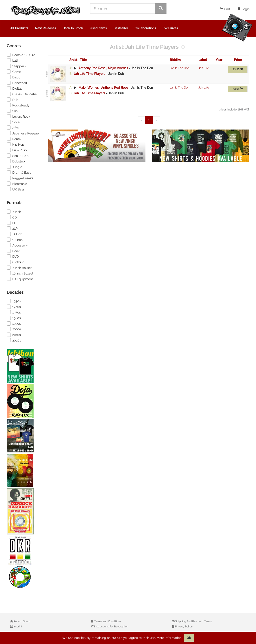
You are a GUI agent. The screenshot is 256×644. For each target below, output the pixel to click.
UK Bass (16, 189)
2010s (14, 335)
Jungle (14, 167)
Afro (13, 128)
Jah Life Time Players (89, 74)
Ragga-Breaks (20, 178)
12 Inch (14, 234)
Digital (14, 88)
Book (13, 251)
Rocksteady (18, 105)
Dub (13, 99)
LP (11, 223)
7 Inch (14, 212)
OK (189, 638)
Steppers (16, 66)
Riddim (175, 60)
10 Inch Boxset (20, 273)
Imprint (17, 627)
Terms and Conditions (107, 621)
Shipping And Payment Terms (193, 621)
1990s (14, 323)
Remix (14, 139)
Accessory (17, 245)
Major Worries (118, 68)
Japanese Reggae (23, 133)
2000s (14, 329)
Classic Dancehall (23, 94)
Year (219, 60)
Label (203, 60)
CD (12, 217)
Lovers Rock (18, 116)
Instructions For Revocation (111, 627)
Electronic (17, 184)
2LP (12, 228)
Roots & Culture (21, 55)
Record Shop (21, 621)
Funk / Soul (18, 150)
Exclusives (170, 28)
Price (238, 60)
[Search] (123, 9)
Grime (14, 71)
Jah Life (204, 68)
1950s (14, 301)
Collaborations (145, 28)
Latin (13, 60)
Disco (14, 77)
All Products (19, 28)
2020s (14, 340)
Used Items (98, 28)
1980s (14, 318)
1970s (14, 312)
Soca (13, 122)
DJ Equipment (20, 279)
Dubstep (16, 161)
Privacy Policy (184, 627)
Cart (225, 9)
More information (169, 638)
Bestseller (121, 28)
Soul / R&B (18, 156)
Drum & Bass (19, 172)
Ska (12, 111)
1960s (14, 307)
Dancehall (17, 83)
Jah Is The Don (180, 68)
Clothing (16, 262)
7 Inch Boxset (19, 268)
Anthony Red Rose (92, 68)
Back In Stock (73, 28)
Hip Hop (15, 144)
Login (243, 9)
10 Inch (15, 240)
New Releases (45, 28)
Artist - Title (78, 60)
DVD (13, 256)
